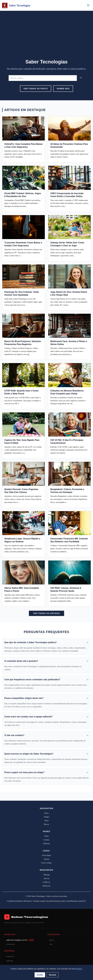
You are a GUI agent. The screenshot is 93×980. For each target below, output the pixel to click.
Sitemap (46, 875)
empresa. (10, 956)
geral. (52, 940)
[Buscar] (43, 78)
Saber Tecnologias (20, 5)
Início (47, 813)
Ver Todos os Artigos (46, 613)
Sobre (47, 836)
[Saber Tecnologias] (5, 5)
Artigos (46, 817)
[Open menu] (88, 5)
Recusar (53, 975)
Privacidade (46, 855)
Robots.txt (46, 886)
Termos (46, 859)
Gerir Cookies (47, 863)
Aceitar (40, 975)
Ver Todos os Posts (36, 89)
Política (79, 969)
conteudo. (11, 944)
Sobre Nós (63, 89)
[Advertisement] (46, 38)
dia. (51, 944)
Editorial (47, 844)
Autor (47, 821)
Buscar (47, 824)
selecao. (10, 961)
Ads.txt (47, 878)
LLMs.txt (46, 882)
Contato (46, 840)
